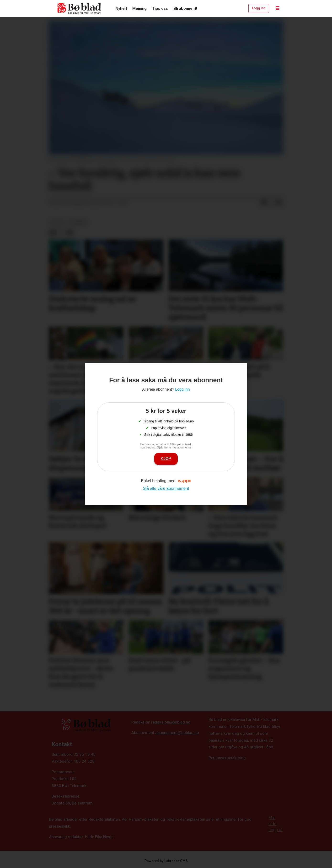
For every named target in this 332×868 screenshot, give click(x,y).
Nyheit (121, 8)
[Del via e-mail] (279, 202)
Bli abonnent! (185, 8)
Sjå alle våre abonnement (166, 488)
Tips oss (160, 8)
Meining (139, 8)
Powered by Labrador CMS (166, 861)
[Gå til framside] (80, 8)
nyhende (78, 223)
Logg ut (276, 830)
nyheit (57, 223)
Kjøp (166, 459)
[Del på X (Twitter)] (271, 202)
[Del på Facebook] (264, 202)
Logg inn (259, 8)
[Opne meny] (278, 8)
